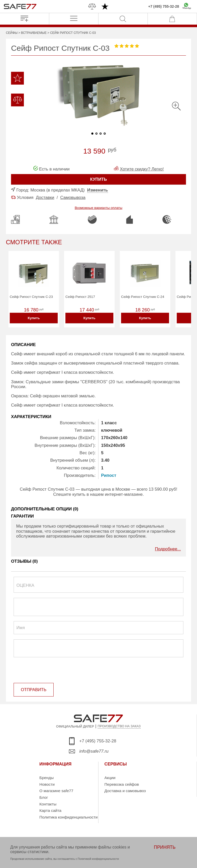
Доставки (45, 198)
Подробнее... (168, 550)
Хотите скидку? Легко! (142, 169)
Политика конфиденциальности (69, 817)
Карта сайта (51, 811)
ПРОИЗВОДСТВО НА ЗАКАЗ (119, 726)
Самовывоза (73, 198)
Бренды (47, 778)
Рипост (109, 476)
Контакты (48, 804)
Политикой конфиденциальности (98, 859)
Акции (110, 778)
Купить (34, 319)
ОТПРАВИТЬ (33, 690)
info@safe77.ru (94, 751)
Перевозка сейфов (122, 784)
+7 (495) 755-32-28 (164, 6)
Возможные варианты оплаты (98, 208)
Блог (44, 798)
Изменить (98, 190)
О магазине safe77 (56, 791)
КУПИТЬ (98, 179)
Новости (47, 784)
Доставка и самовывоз (125, 791)
